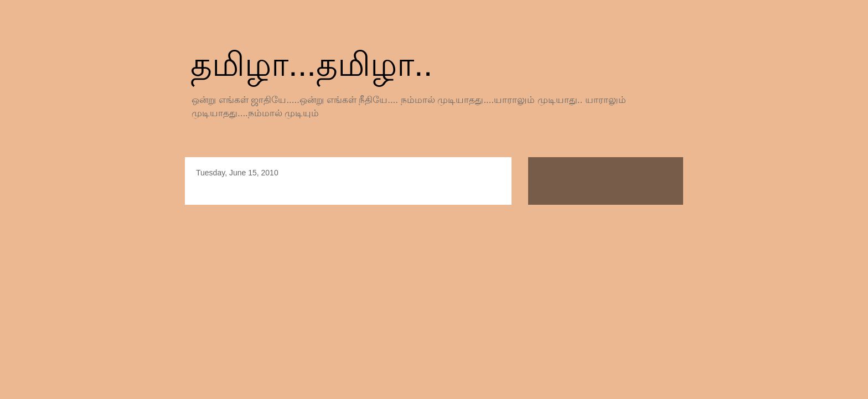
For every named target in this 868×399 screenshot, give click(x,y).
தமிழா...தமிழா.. (311, 64)
